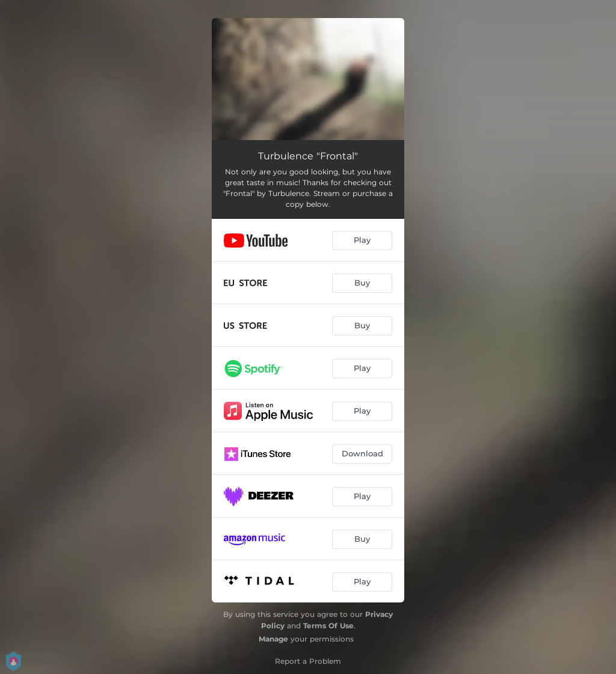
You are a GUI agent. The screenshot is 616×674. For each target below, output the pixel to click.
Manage (273, 639)
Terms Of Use (328, 626)
